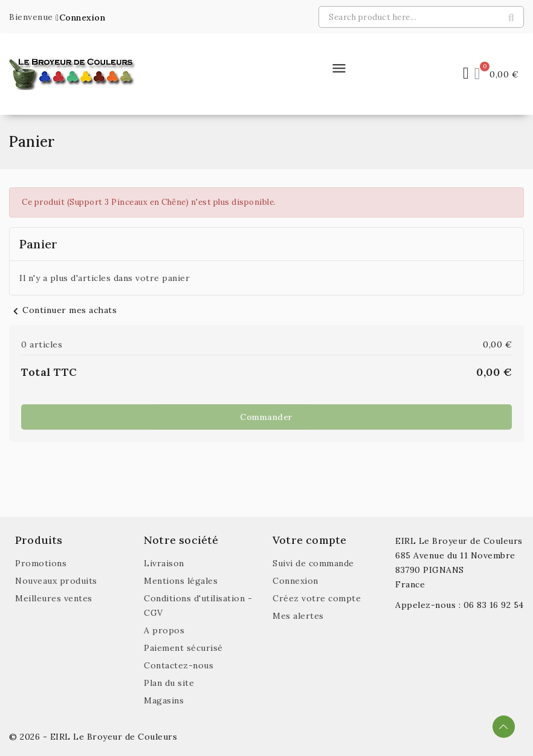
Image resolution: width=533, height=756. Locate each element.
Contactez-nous (179, 665)
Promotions (41, 563)
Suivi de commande (313, 563)
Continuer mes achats (63, 310)
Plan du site (169, 683)
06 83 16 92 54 (494, 605)
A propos (164, 630)
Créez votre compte (317, 598)
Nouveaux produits (56, 581)
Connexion (296, 581)
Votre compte (309, 540)
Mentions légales (181, 581)
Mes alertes (298, 616)
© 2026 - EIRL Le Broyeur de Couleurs (93, 737)
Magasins (164, 700)
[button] (80, 18)
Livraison (164, 563)
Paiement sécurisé (183, 648)
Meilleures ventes (54, 598)
